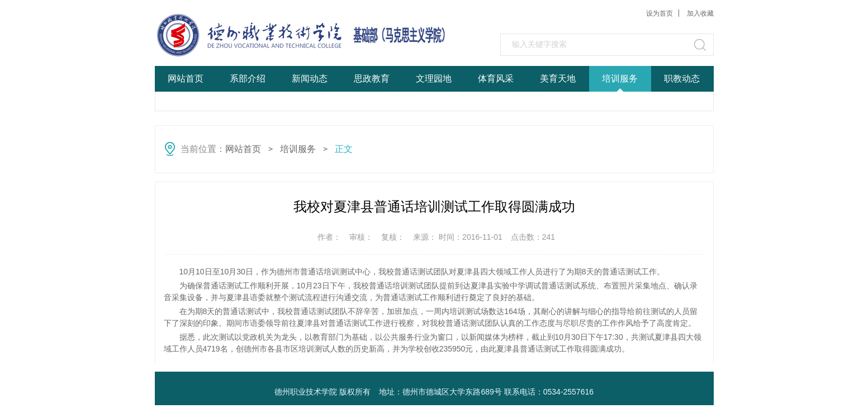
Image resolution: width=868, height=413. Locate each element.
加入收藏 (700, 13)
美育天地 (558, 79)
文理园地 (434, 79)
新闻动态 (310, 79)
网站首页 (186, 79)
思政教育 (372, 79)
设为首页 (660, 13)
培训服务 (620, 79)
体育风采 (496, 79)
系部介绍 (248, 79)
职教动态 (682, 79)
